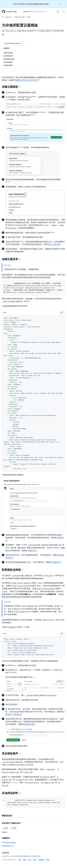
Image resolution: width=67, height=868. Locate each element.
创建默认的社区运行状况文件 (27, 80)
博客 (48, 860)
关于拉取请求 (55, 244)
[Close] (61, 4)
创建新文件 (32, 550)
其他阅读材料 (11, 793)
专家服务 (41, 860)
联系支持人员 (8, 846)
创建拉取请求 (30, 724)
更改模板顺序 (11, 753)
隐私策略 (5, 832)
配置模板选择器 (13, 570)
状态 (30, 860)
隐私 (25, 860)
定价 (35, 860)
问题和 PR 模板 (19, 17)
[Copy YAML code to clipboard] (62, 313)
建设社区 (9, 17)
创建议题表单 (11, 259)
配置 (29, 17)
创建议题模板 (11, 87)
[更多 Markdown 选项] (24, 43)
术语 (20, 860)
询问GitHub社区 (9, 842)
